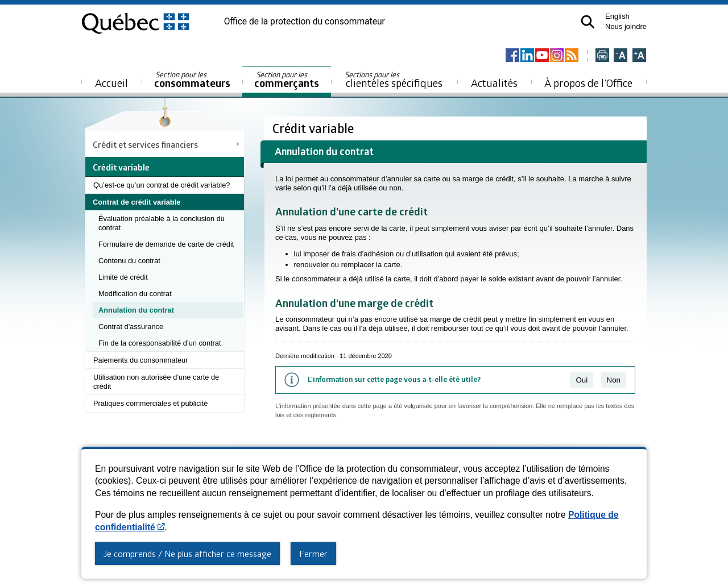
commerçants (287, 80)
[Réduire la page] (621, 56)
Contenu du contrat (129, 261)
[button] (588, 22)
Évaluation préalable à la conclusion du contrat (162, 223)
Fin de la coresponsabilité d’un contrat (160, 343)
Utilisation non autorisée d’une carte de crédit (156, 382)
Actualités (494, 83)
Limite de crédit (123, 277)
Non (614, 380)
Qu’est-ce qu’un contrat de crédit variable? (162, 185)
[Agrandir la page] (639, 56)
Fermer (313, 554)
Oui (582, 380)
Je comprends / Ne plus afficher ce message (187, 554)
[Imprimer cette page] (602, 56)
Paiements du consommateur (140, 360)
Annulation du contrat (136, 310)
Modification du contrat (135, 294)
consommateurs (192, 80)
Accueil (111, 83)
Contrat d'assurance (131, 327)
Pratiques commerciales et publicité (150, 403)
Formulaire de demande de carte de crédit (166, 244)
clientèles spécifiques (394, 80)
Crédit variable (315, 128)
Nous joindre (626, 26)
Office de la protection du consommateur (305, 22)
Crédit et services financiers (145, 144)
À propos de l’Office (588, 83)
